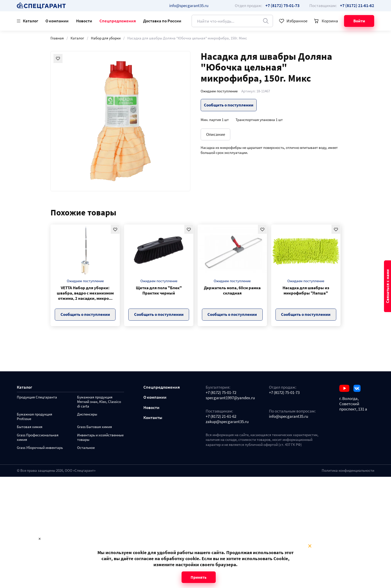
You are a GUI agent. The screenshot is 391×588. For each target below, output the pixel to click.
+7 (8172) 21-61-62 (221, 416)
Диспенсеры (87, 414)
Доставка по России (162, 21)
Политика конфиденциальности (348, 471)
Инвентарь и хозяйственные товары (100, 437)
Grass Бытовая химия (95, 427)
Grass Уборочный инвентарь (40, 448)
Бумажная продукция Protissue (35, 417)
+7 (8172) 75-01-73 (284, 393)
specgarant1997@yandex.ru (230, 398)
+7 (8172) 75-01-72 (221, 393)
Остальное (86, 448)
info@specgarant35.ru (189, 6)
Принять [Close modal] (199, 577)
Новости (84, 21)
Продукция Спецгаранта (37, 397)
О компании (57, 21)
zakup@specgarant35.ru (227, 422)
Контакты (153, 418)
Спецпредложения (118, 21)
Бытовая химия (30, 427)
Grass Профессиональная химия (38, 437)
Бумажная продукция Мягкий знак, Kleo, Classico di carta (99, 402)
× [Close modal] (310, 546)
